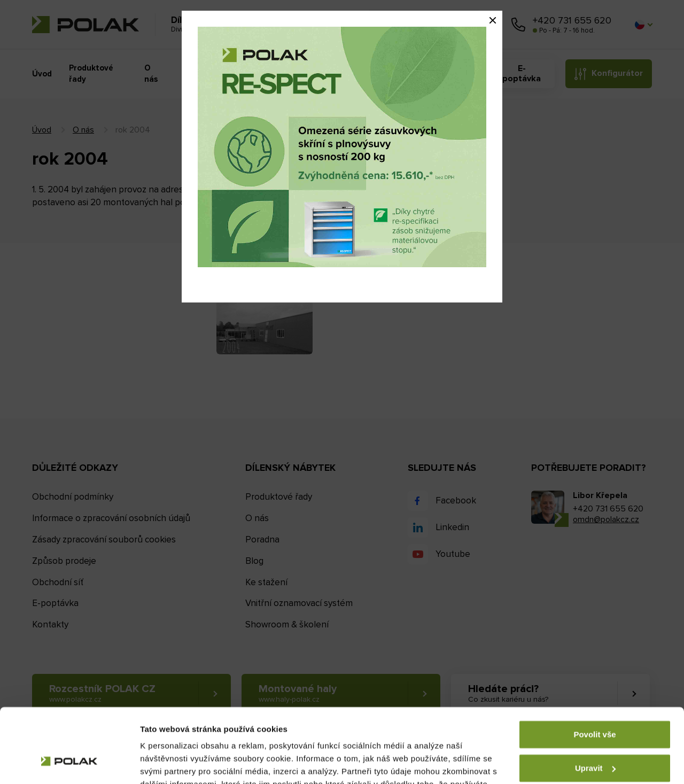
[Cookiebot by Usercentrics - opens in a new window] (69, 763)
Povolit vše (594, 671)
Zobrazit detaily (170, 763)
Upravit (595, 704)
